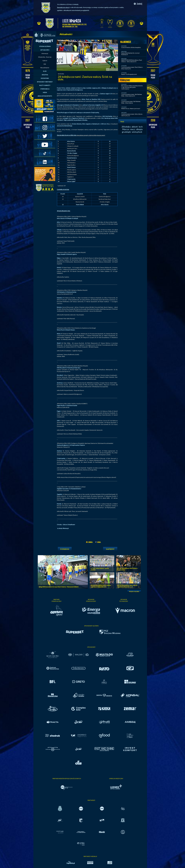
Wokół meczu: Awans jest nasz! (131, 108)
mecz (133, 129)
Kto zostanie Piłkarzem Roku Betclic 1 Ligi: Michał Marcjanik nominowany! (132, 87)
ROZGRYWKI (45, 78)
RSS (45, 64)
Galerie (45, 61)
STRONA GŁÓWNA (45, 46)
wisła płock (137, 132)
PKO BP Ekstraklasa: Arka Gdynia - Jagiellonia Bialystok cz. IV (101, 586)
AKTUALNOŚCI (45, 50)
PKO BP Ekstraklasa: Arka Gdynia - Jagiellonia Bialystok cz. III (127, 586)
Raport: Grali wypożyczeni (129, 74)
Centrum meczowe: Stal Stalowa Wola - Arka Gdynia (131, 102)
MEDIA (45, 92)
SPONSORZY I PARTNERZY (45, 82)
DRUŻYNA (45, 75)
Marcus (126, 129)
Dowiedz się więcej (63, 7)
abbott (135, 127)
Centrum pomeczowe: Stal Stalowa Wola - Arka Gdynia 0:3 (132, 95)
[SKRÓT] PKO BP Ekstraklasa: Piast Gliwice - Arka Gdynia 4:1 (132, 61)
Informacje (45, 53)
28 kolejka (126, 127)
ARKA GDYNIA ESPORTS (45, 96)
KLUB (45, 71)
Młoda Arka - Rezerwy (45, 57)
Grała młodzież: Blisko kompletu (131, 47)
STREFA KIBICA (45, 89)
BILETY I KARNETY (45, 85)
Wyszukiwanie (45, 68)
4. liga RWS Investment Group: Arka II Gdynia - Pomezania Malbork (59, 587)
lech (141, 127)
